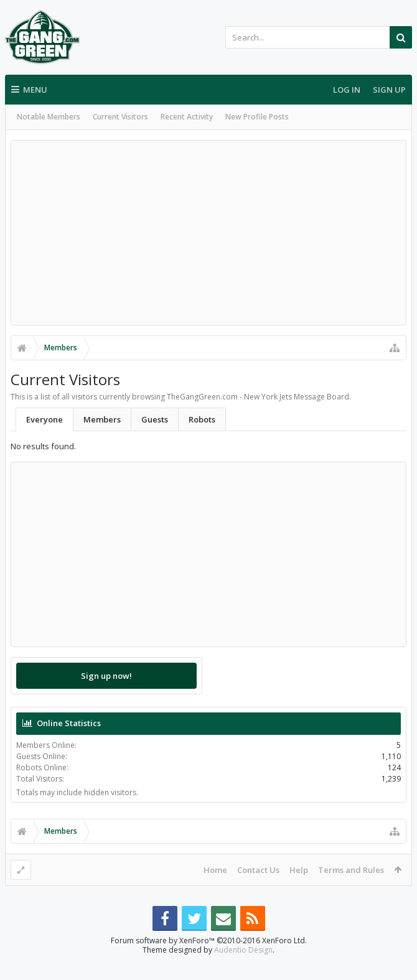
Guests (155, 419)
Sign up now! (106, 676)
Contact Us (258, 870)
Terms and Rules (351, 870)
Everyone (45, 419)
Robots (202, 419)
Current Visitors (120, 117)
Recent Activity (187, 117)
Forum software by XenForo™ (209, 960)
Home (215, 870)
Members (102, 419)
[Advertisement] (208, 233)
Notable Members (49, 117)
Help (299, 870)
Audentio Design (243, 970)
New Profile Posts (257, 117)
